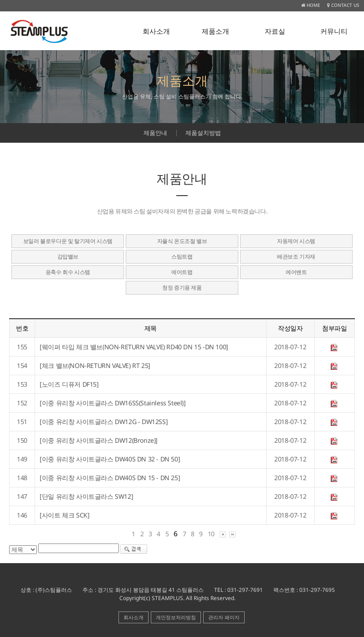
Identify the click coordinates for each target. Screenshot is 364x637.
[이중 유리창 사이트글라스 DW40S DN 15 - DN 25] (110, 478)
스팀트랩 (182, 256)
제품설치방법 (203, 133)
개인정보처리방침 (176, 617)
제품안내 (155, 133)
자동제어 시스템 (296, 241)
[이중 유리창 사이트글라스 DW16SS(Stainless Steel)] (113, 403)
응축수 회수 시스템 (68, 272)
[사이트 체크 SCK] (64, 515)
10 (211, 534)
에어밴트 (296, 272)
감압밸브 (68, 256)
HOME (311, 5)
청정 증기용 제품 (182, 287)
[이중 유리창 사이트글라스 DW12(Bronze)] (99, 440)
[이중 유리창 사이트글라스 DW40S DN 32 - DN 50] (110, 459)
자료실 (275, 31)
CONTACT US (343, 5)
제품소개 (215, 31)
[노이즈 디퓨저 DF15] (69, 384)
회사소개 (156, 31)
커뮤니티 (334, 31)
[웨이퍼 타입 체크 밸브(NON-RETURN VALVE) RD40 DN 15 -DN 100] (134, 347)
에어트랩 (182, 272)
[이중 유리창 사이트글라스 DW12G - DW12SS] (104, 422)
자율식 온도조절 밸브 (182, 241)
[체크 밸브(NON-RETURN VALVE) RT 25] (95, 365)
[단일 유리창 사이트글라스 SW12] (86, 496)
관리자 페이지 (224, 617)
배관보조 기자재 (296, 256)
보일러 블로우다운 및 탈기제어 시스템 (68, 241)
